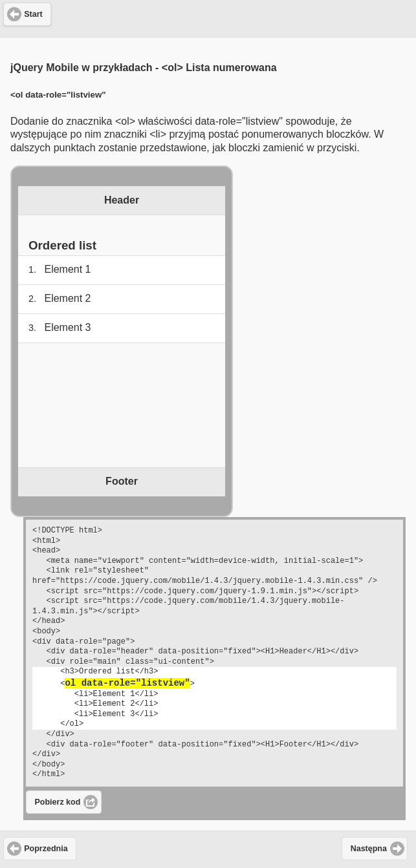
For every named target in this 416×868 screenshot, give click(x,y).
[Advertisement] (208, 17)
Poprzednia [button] (46, 849)
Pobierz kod (58, 802)
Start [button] (33, 14)
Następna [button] (369, 849)
